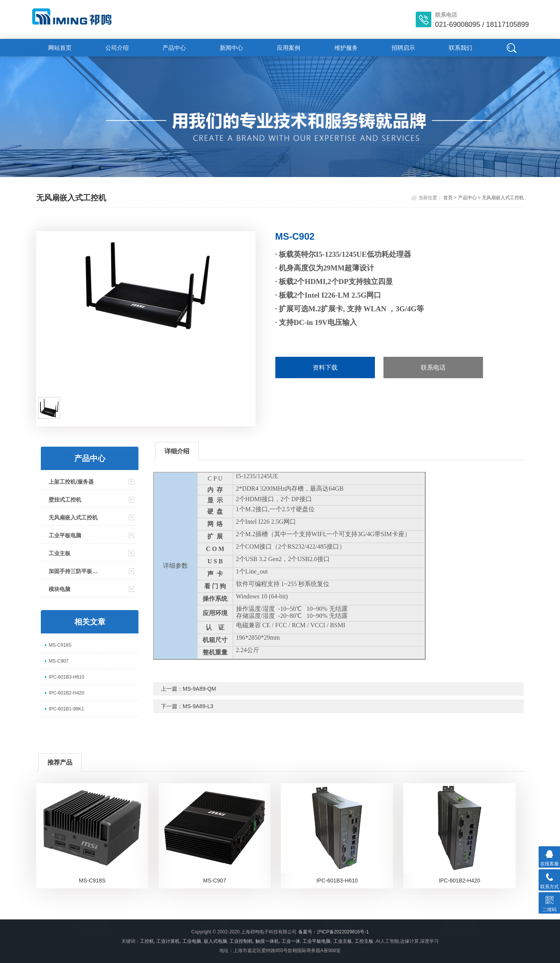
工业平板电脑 (65, 535)
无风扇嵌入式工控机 (503, 198)
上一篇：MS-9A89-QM (189, 689)
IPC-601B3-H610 (66, 677)
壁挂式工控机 (65, 500)
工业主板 (59, 553)
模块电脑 (59, 589)
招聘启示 (403, 48)
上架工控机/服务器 (71, 482)
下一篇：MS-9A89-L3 (187, 706)
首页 (448, 198)
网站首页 (60, 48)
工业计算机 (168, 941)
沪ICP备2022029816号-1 (343, 932)
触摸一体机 (267, 941)
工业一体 (291, 941)
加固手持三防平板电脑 (76, 571)
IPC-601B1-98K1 (66, 709)
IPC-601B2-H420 (66, 693)
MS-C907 (59, 661)
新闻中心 (231, 48)
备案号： (308, 932)
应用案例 (289, 48)
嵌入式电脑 (215, 941)
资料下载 (325, 367)
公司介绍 (117, 48)
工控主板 (364, 941)
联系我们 (460, 48)
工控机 (147, 941)
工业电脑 (192, 941)
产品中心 (174, 48)
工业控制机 (241, 941)
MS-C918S (60, 645)
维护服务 (346, 48)
